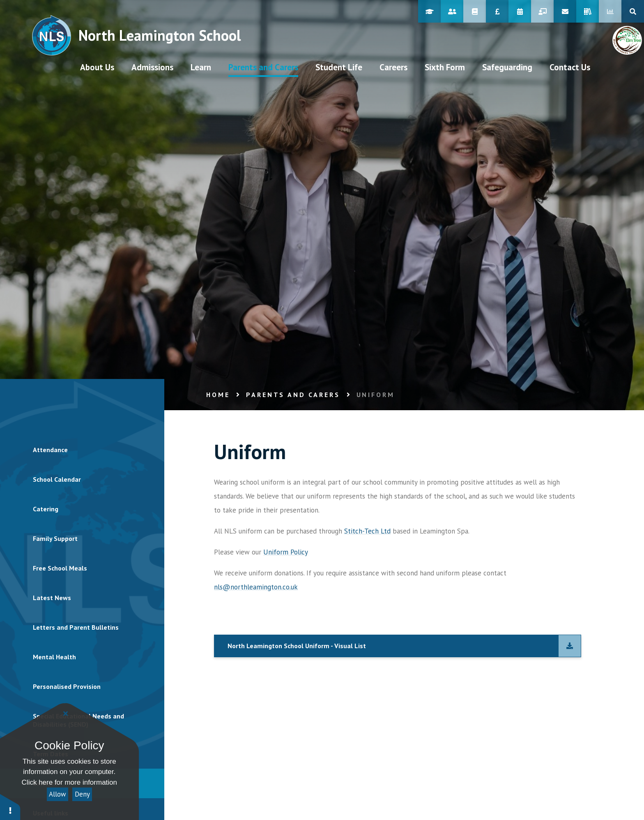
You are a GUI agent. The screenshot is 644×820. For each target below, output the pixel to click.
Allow (57, 794)
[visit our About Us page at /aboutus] (97, 67)
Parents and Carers (293, 395)
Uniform (376, 395)
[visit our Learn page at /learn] (201, 67)
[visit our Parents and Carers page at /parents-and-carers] (263, 67)
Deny (82, 794)
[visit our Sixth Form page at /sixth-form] (445, 67)
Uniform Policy (286, 552)
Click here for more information (69, 782)
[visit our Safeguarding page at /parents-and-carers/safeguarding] (507, 67)
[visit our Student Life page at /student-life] (339, 67)
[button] (10, 807)
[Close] (66, 714)
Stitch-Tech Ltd (367, 531)
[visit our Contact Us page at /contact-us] (570, 67)
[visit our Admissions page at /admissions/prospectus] (152, 67)
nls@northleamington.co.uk (256, 587)
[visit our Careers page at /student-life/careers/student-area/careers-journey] (393, 67)
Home (218, 395)
